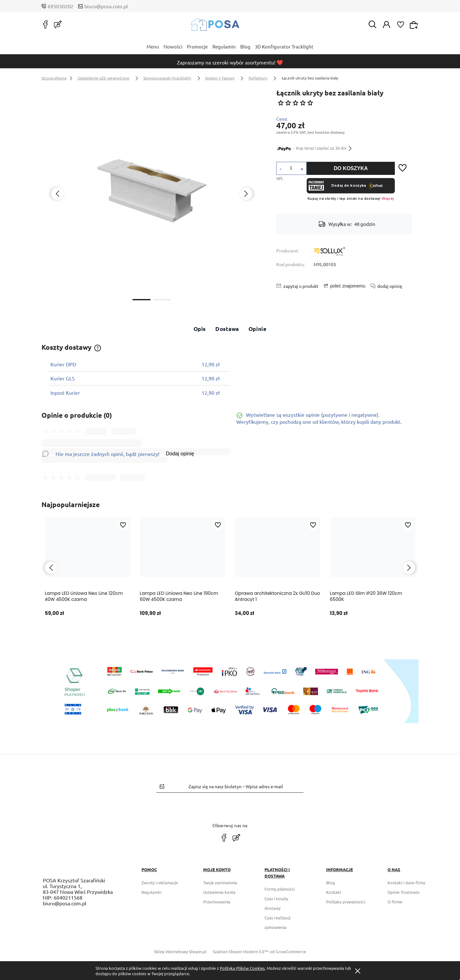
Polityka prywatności (346, 902)
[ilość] (291, 168)
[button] (142, 299)
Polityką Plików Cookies (242, 968)
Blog (331, 883)
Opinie (257, 329)
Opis (200, 329)
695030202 (61, 6)
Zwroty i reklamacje (160, 883)
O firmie (395, 902)
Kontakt (334, 892)
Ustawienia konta (219, 892)
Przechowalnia (217, 902)
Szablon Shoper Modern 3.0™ (241, 951)
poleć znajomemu (348, 286)
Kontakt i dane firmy (406, 883)
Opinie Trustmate (403, 892)
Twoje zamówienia (220, 883)
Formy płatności (280, 889)
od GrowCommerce (288, 951)
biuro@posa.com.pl (106, 6)
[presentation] (57, 194)
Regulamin (151, 892)
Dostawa (227, 329)
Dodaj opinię (180, 454)
